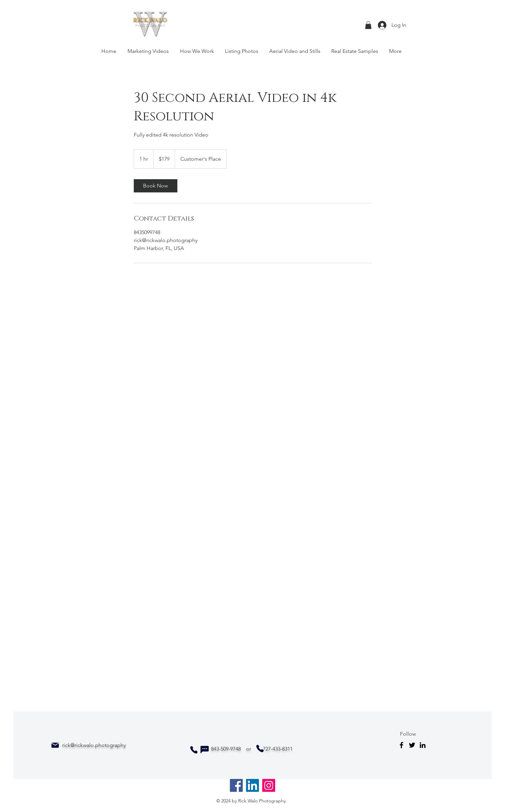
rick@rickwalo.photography (94, 745)
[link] (156, 186)
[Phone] (194, 750)
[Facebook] (401, 745)
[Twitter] (412, 745)
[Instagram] (269, 785)
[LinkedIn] (423, 745)
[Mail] (55, 745)
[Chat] (204, 750)
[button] (368, 25)
